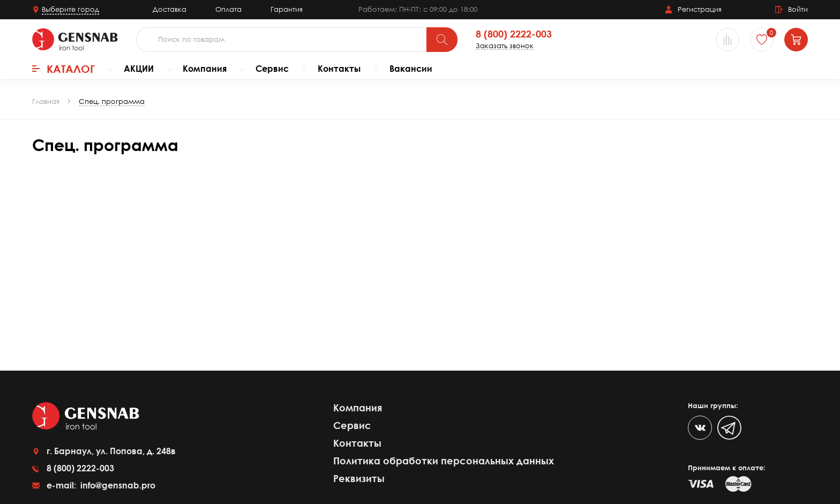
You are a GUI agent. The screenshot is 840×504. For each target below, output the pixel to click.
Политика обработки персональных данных (444, 461)
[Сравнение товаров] (727, 40)
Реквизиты (359, 478)
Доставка (170, 9)
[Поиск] (442, 40)
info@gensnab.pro (117, 485)
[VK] (700, 428)
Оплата (228, 9)
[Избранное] (762, 40)
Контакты (339, 69)
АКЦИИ (139, 69)
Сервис (272, 69)
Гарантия (287, 9)
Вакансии (411, 69)
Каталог (63, 69)
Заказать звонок (505, 46)
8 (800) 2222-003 (514, 34)
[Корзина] (796, 40)
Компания (205, 69)
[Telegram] (729, 428)
